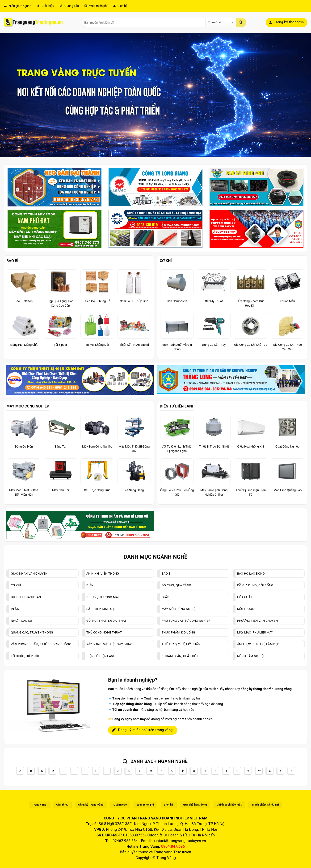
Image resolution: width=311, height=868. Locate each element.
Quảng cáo (69, 6)
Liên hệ (120, 6)
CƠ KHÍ (166, 261)
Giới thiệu (45, 6)
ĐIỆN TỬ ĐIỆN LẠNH (177, 406)
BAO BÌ (12, 261)
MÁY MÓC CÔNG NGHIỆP (28, 406)
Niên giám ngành (17, 6)
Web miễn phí (96, 6)
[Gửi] (241, 22)
